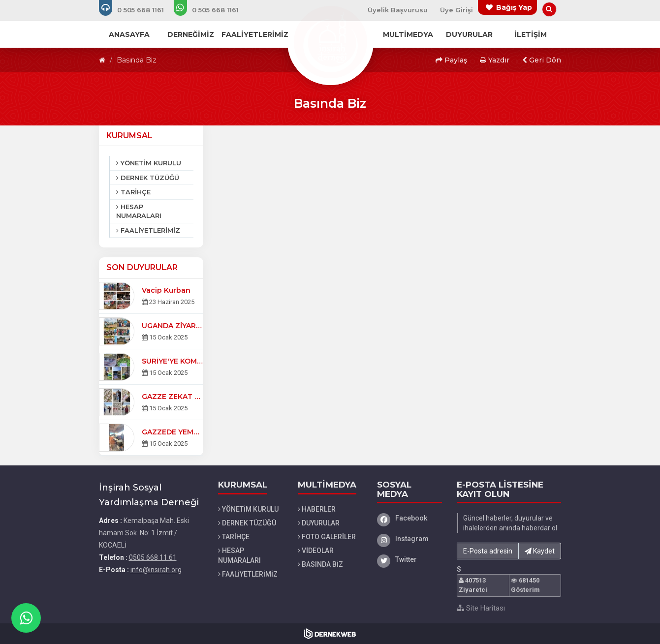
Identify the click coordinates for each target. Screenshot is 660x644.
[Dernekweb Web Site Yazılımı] (330, 634)
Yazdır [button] (495, 60)
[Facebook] (409, 518)
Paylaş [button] (451, 60)
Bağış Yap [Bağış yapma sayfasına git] (514, 7)
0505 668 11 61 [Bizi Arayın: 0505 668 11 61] (153, 557)
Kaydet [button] (540, 551)
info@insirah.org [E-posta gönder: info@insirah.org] (156, 570)
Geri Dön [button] (542, 60)
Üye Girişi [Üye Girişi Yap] (456, 10)
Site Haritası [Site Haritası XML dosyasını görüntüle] (481, 608)
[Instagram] (409, 539)
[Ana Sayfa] (330, 41)
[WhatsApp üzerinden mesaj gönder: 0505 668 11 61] (213, 10)
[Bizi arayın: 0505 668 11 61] (138, 10)
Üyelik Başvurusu (398, 10)
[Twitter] (409, 559)
